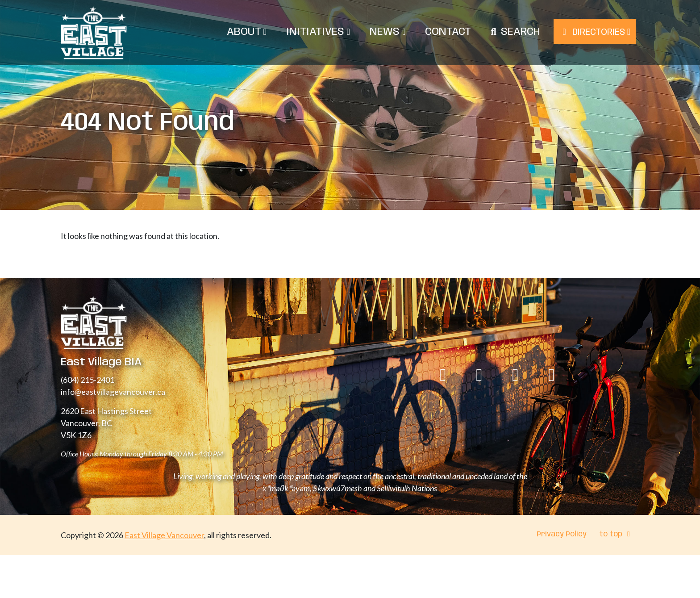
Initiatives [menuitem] (318, 32)
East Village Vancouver (164, 535)
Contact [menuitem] (448, 32)
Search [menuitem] (521, 32)
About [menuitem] (247, 32)
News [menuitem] (387, 32)
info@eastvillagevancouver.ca (113, 392)
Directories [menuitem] (595, 32)
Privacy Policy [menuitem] (562, 534)
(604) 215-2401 (87, 380)
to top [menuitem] (616, 534)
